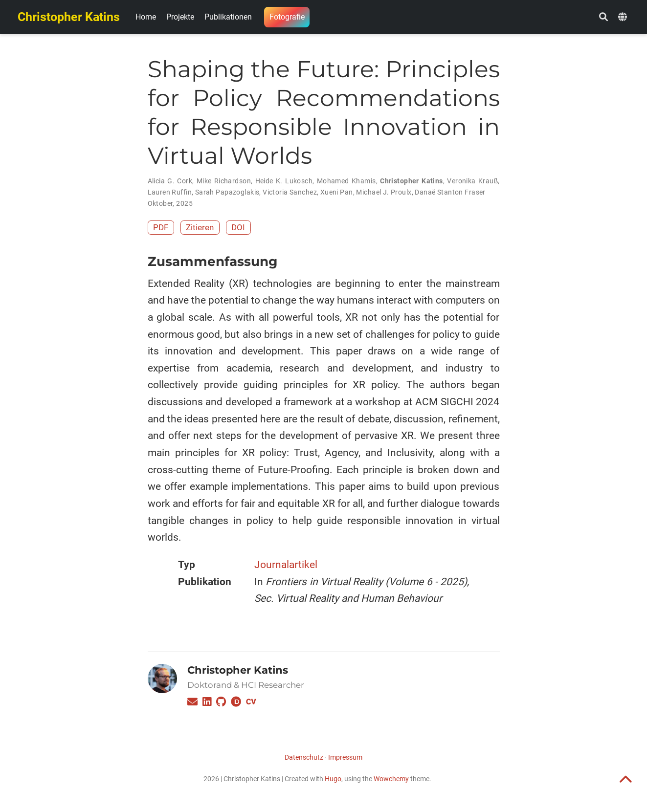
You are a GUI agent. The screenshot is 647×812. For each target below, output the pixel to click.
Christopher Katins (69, 17)
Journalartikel (286, 565)
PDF (161, 227)
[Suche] (603, 17)
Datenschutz (304, 757)
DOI (238, 227)
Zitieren (200, 227)
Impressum (345, 757)
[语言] (624, 17)
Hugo (333, 779)
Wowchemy (391, 779)
